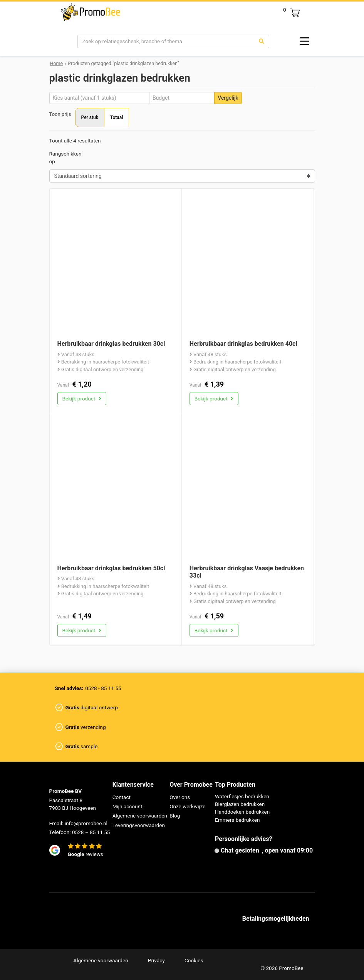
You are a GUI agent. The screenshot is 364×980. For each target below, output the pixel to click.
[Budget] (182, 98)
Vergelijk (228, 98)
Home (57, 63)
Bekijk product (82, 399)
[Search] (166, 41)
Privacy (158, 960)
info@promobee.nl (86, 823)
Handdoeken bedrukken (242, 812)
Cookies (197, 960)
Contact (122, 797)
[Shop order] (182, 176)
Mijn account (127, 806)
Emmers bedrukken (237, 820)
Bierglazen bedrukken (240, 804)
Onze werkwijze (187, 806)
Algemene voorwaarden (140, 816)
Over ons (180, 797)
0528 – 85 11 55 (91, 832)
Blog (175, 816)
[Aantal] (99, 98)
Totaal (117, 117)
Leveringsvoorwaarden (139, 825)
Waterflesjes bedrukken (242, 796)
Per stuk (90, 117)
